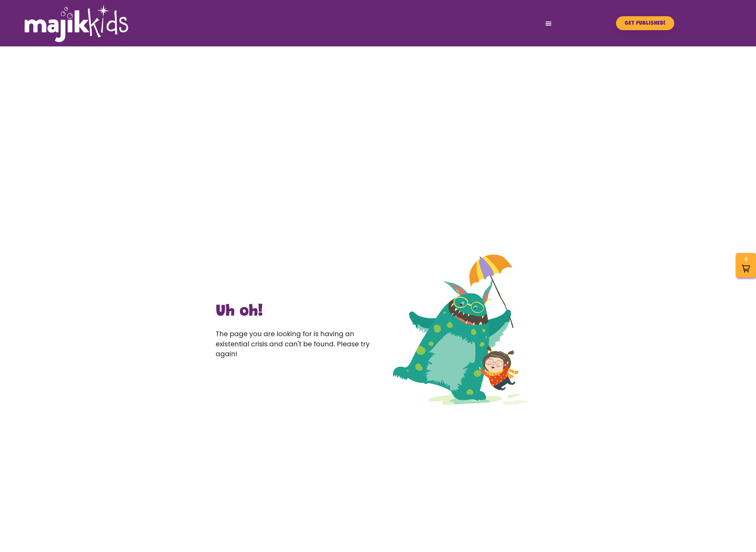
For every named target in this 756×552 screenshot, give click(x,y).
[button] (549, 23)
